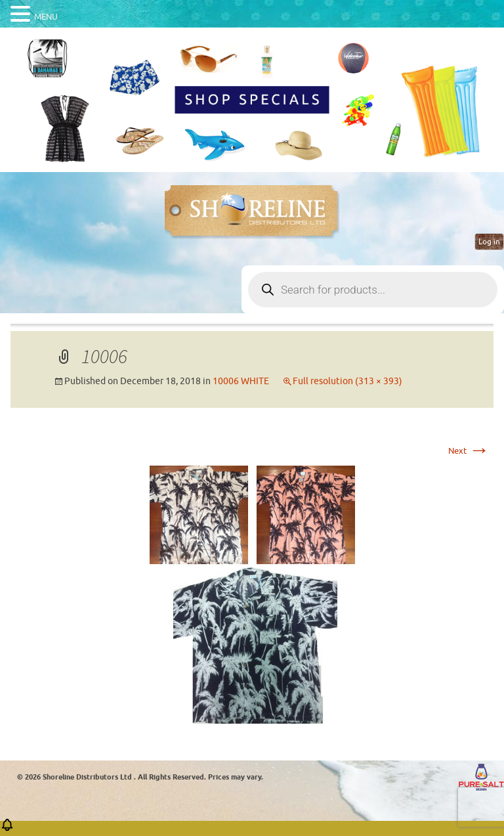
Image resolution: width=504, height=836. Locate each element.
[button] (7, 829)
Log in (489, 242)
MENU (46, 17)
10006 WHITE (241, 381)
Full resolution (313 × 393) (347, 381)
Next (469, 451)
